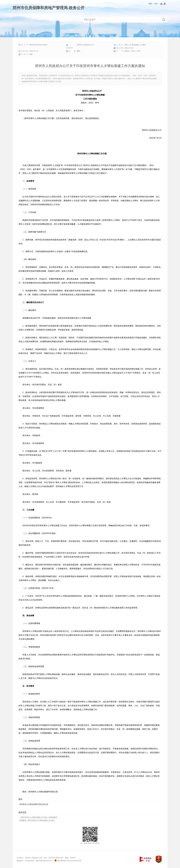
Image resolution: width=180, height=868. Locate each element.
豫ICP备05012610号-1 (45, 861)
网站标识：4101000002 (26, 861)
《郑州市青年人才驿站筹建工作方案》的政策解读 (38, 817)
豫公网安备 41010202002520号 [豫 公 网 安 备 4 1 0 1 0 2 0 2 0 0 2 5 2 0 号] (68, 861)
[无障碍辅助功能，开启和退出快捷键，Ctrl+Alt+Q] (163, 4)
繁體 (150, 4)
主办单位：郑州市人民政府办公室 (29, 858)
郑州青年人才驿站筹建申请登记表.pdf (34, 804)
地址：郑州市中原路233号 (54, 858)
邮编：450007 (70, 858)
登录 (156, 4)
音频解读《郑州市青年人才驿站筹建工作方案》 (37, 820)
